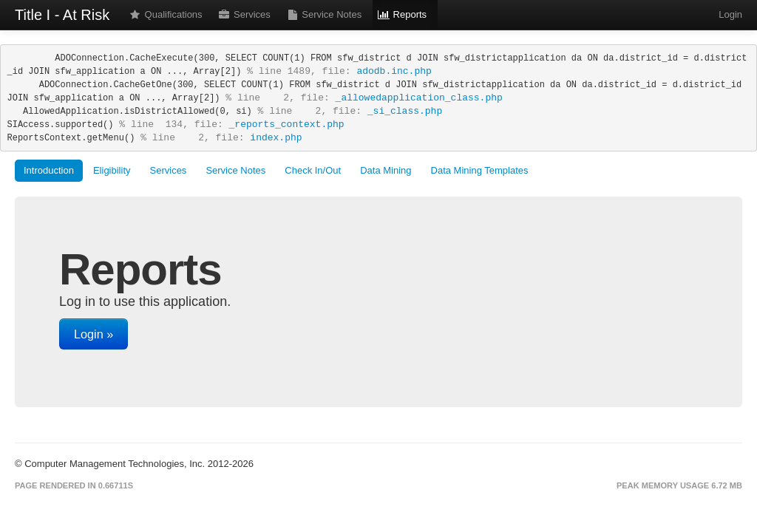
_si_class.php (405, 111)
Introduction (49, 170)
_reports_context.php (287, 125)
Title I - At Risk (62, 15)
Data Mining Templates (480, 170)
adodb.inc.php (394, 71)
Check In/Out (313, 170)
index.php (276, 138)
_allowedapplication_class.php (419, 98)
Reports (402, 14)
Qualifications (166, 14)
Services (245, 14)
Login (729, 14)
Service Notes (324, 14)
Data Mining (386, 170)
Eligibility (112, 170)
